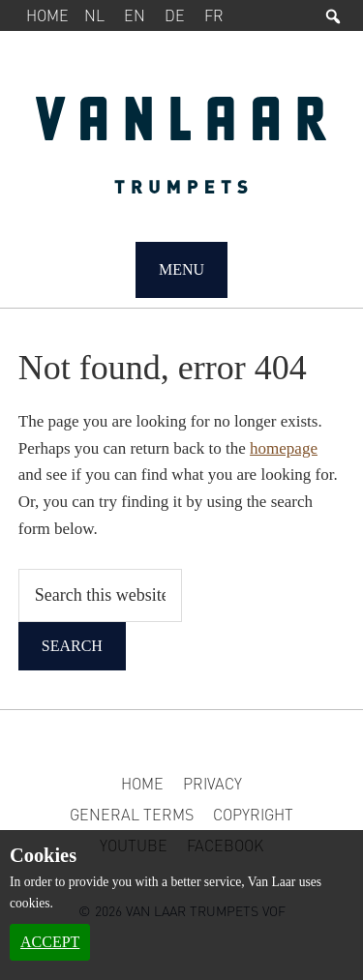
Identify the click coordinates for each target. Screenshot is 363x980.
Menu (181, 269)
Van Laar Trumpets (182, 155)
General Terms (132, 814)
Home (47, 15)
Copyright (253, 814)
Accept (50, 942)
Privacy (212, 783)
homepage (284, 448)
